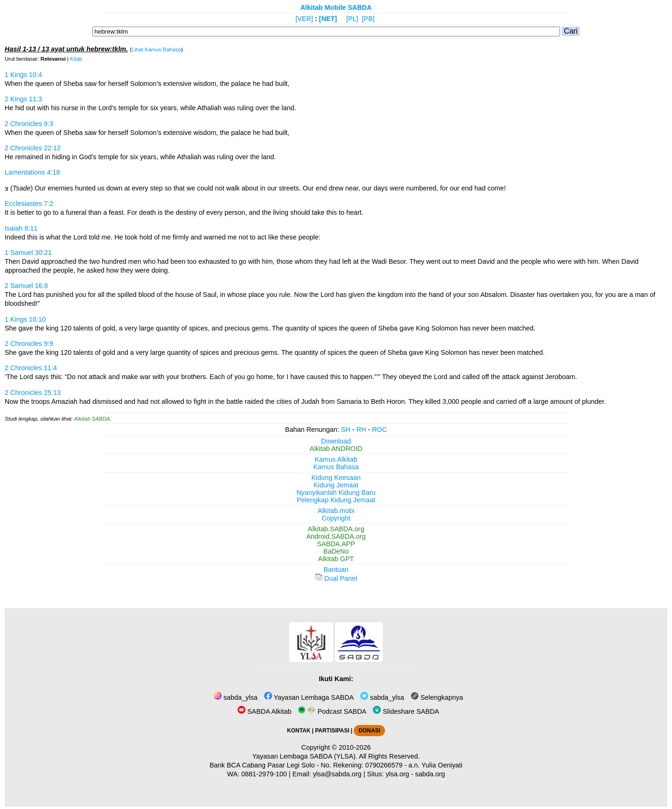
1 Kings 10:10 (25, 319)
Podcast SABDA (332, 711)
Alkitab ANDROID (336, 449)
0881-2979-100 (264, 774)
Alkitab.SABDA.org (336, 529)
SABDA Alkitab (264, 711)
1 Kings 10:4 (23, 75)
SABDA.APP (336, 544)
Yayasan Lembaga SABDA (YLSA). (305, 756)
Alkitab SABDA (92, 419)
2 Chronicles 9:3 (29, 124)
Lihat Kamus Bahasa (156, 49)
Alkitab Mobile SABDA (336, 7)
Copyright (336, 518)
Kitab (76, 59)
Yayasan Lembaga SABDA (309, 697)
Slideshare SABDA (406, 711)
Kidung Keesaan (336, 478)
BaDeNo (336, 551)
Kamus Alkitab (336, 459)
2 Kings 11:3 (23, 99)
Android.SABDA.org (336, 536)
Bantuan (336, 570)
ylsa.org (397, 774)
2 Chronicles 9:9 (29, 344)
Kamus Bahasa (336, 467)
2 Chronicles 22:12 (33, 148)
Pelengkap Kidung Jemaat (336, 500)
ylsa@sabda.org (337, 774)
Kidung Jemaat (336, 485)
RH (361, 429)
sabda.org (430, 774)
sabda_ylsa (236, 697)
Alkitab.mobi (336, 511)
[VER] (304, 19)
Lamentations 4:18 (32, 172)
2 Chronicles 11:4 (31, 368)
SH (346, 429)
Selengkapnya (437, 697)
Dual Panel (336, 578)
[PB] (368, 19)
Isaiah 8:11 (21, 228)
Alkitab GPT (336, 559)
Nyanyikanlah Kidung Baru (336, 492)
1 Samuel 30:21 (28, 253)
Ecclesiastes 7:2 (29, 204)
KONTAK (299, 731)
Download (336, 441)
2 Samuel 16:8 (26, 286)
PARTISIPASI (332, 731)
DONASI (369, 731)
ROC (379, 429)
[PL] (352, 19)
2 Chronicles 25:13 (33, 393)
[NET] (328, 19)
